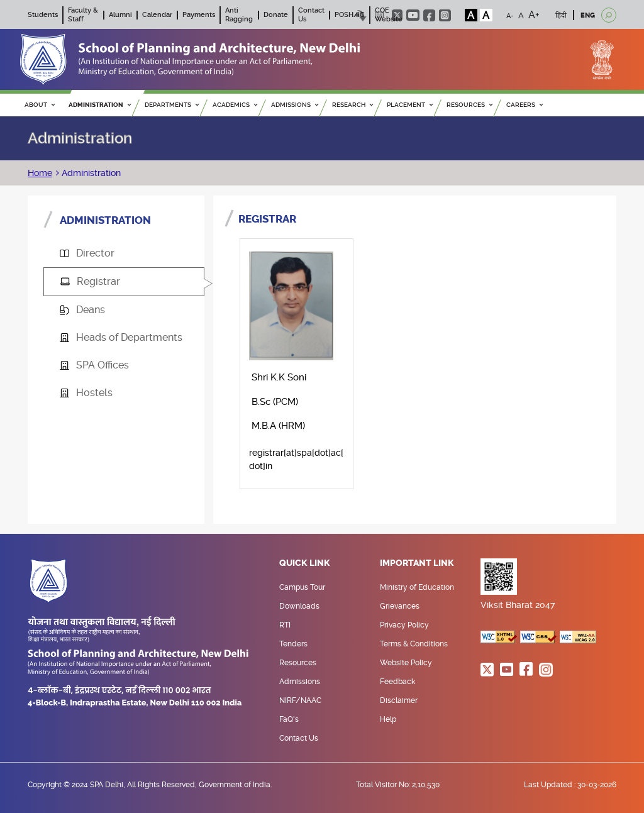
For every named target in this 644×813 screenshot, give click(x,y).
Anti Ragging (239, 15)
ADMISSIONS (295, 105)
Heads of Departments (121, 337)
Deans (82, 310)
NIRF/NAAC (300, 700)
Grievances (400, 606)
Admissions (300, 682)
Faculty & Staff (83, 15)
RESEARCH (353, 105)
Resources (298, 663)
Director (87, 253)
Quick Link (305, 563)
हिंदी (561, 15)
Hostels (86, 393)
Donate (276, 15)
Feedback (397, 682)
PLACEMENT (410, 105)
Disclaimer (399, 700)
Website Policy (406, 663)
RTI (285, 625)
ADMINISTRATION (100, 105)
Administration (90, 173)
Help (388, 719)
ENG (588, 15)
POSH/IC (350, 15)
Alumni (120, 15)
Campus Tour (302, 587)
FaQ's (289, 719)
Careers (525, 105)
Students (43, 15)
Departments (172, 105)
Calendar (157, 15)
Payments (199, 15)
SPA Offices (94, 365)
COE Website (389, 15)
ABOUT (40, 105)
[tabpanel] (415, 355)
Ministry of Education (417, 587)
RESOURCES (469, 105)
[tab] (124, 253)
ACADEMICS (235, 105)
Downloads (299, 606)
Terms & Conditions (414, 644)
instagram (445, 15)
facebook (429, 15)
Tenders (293, 644)
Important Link (417, 563)
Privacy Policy (404, 625)
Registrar (90, 281)
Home (40, 173)
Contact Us (299, 738)
